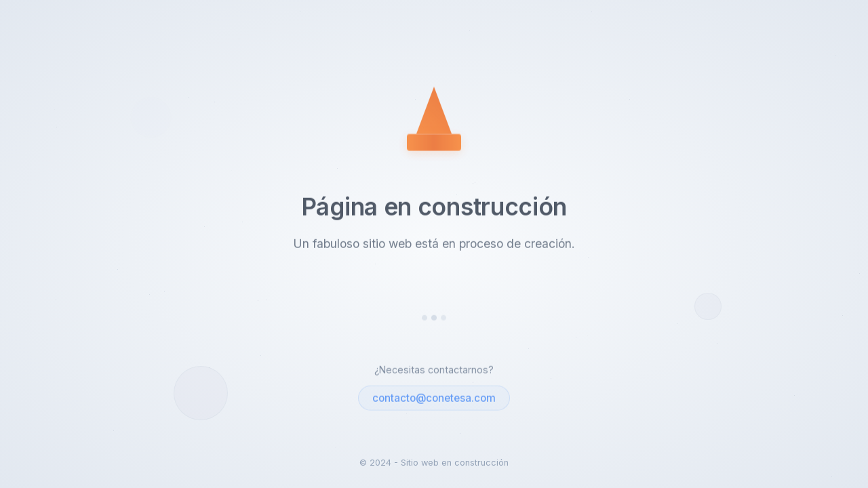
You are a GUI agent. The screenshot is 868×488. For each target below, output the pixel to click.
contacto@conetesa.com (434, 399)
